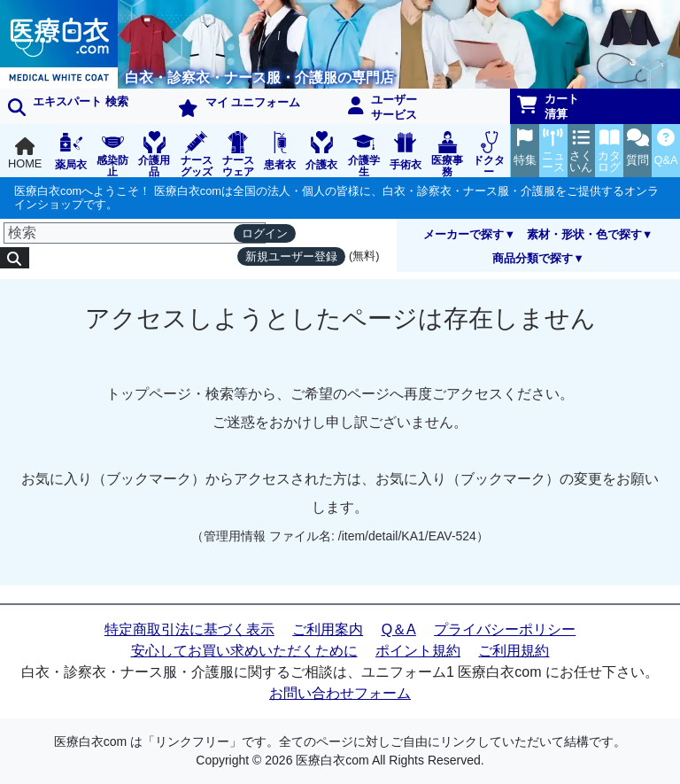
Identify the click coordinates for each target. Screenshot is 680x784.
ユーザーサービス (382, 107)
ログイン (265, 233)
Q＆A (399, 629)
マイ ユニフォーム (239, 106)
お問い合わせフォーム (340, 693)
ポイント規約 (418, 651)
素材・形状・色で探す (584, 234)
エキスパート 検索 (68, 105)
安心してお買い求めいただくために (244, 651)
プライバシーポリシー (505, 629)
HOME (25, 154)
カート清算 (548, 106)
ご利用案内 (328, 629)
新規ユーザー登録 (291, 256)
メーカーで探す (464, 234)
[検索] (135, 233)
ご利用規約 (514, 651)
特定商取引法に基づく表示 (189, 629)
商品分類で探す (533, 258)
